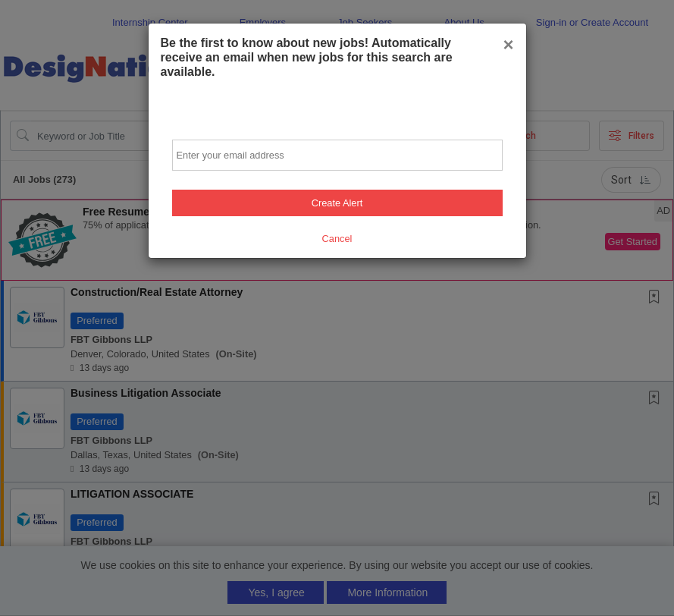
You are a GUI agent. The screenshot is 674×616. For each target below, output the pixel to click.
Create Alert (337, 203)
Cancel (337, 239)
